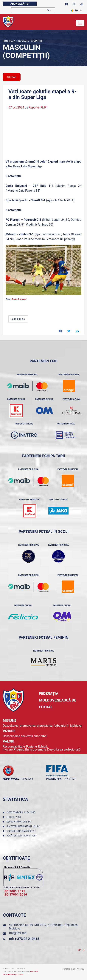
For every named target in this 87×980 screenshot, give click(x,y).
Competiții (36, 41)
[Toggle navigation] (80, 23)
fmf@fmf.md (18, 933)
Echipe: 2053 (14, 817)
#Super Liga (18, 319)
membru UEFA (11, 779)
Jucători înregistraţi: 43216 (24, 826)
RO (74, 10)
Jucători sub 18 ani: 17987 (22, 836)
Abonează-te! (20, 4)
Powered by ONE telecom (73, 969)
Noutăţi (23, 41)
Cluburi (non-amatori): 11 (22, 831)
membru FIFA (54, 779)
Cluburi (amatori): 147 (20, 822)
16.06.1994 (70, 779)
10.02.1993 (27, 779)
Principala (9, 41)
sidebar (12, 77)
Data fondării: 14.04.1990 (21, 812)
